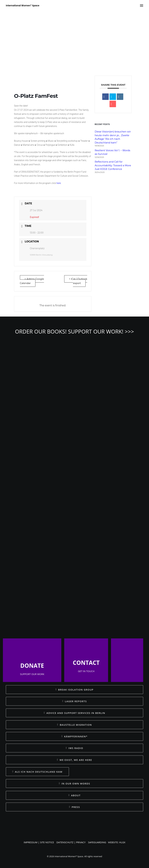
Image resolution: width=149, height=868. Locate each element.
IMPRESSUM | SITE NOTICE (39, 842)
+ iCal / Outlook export (78, 281)
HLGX (122, 842)
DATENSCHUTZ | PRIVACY (71, 842)
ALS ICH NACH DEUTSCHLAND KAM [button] (37, 772)
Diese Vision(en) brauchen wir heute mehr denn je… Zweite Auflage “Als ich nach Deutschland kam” (113, 137)
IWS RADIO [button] (74, 748)
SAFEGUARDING (97, 842)
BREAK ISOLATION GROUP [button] (74, 690)
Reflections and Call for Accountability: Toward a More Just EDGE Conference (113, 165)
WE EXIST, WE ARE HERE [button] (74, 760)
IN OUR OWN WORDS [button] (74, 783)
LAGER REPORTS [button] (75, 701)
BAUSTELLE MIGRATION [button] (74, 725)
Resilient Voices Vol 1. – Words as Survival (112, 152)
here (59, 183)
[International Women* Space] (23, 6)
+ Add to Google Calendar (32, 281)
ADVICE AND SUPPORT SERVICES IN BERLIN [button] (74, 713)
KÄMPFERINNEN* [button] (74, 736)
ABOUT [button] (74, 795)
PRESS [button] (74, 807)
